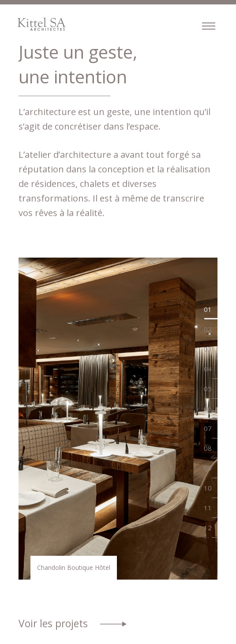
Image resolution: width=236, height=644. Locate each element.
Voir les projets (53, 623)
